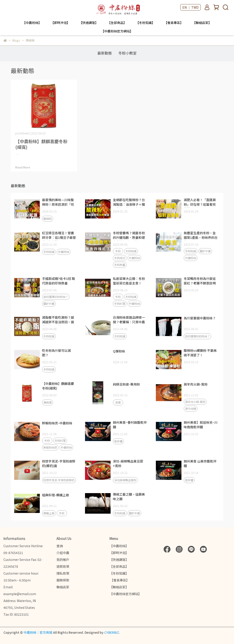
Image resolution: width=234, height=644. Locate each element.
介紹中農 (63, 553)
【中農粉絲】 (32, 23)
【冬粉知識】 (145, 23)
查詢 (60, 546)
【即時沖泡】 (60, 23)
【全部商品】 (117, 23)
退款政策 (63, 566)
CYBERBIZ (112, 632)
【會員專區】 (174, 23)
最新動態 (105, 53)
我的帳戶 (63, 560)
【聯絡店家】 (202, 23)
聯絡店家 (63, 587)
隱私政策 (63, 573)
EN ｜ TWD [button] (190, 7)
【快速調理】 (89, 23)
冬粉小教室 (128, 53)
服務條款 (63, 580)
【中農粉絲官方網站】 (117, 31)
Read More (23, 167)
